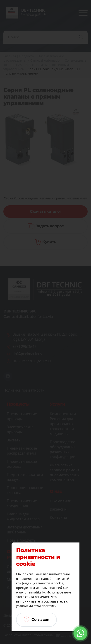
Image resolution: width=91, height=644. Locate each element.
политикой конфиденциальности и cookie (43, 581)
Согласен (37, 619)
